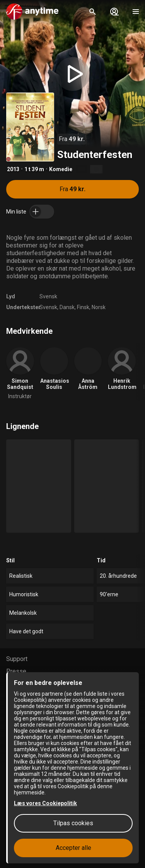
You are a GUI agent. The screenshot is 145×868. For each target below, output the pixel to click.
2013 (13, 169)
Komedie (61, 169)
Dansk (67, 307)
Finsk (83, 307)
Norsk (99, 307)
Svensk (48, 296)
